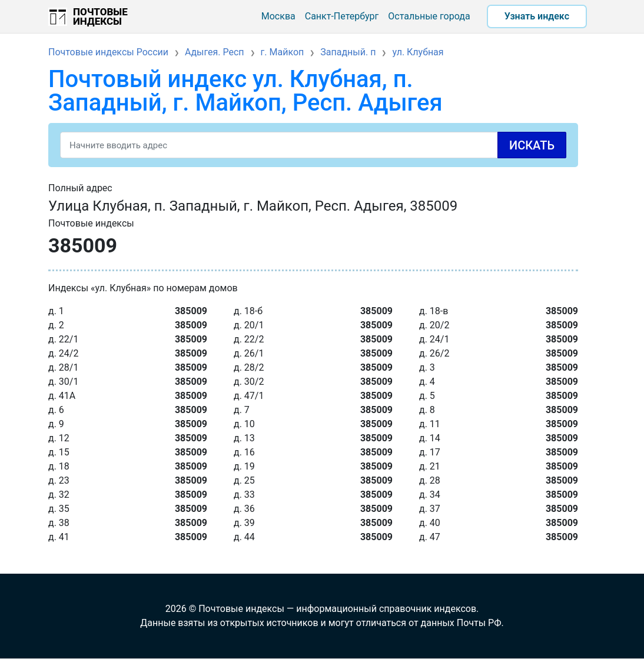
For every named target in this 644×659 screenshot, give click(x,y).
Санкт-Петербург (342, 16)
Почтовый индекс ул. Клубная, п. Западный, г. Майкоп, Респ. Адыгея (245, 91)
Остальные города (429, 16)
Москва (278, 16)
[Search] (313, 145)
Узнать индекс (537, 16)
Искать (532, 145)
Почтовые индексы (100, 16)
